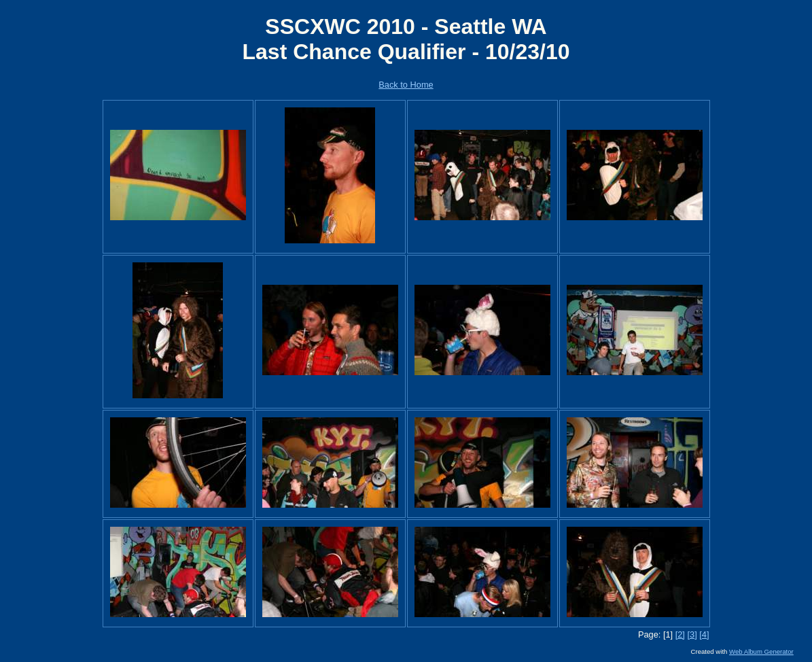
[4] (704, 634)
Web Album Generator (761, 651)
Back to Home (406, 85)
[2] (680, 634)
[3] (692, 634)
